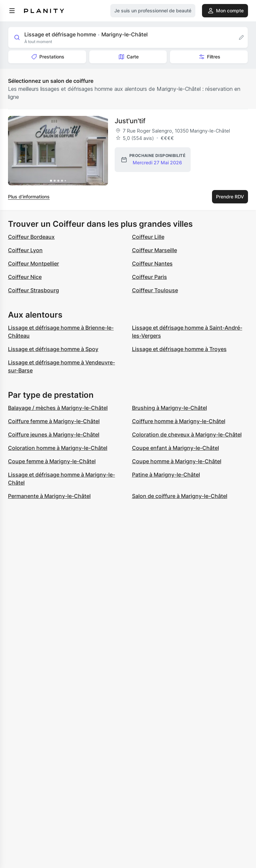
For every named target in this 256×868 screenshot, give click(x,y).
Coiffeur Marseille (154, 250)
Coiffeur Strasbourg (33, 290)
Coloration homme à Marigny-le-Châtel (58, 448)
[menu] (12, 11)
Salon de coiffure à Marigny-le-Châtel (180, 496)
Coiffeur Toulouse (155, 290)
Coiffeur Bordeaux (31, 237)
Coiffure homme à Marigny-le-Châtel (179, 421)
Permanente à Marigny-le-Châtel (49, 496)
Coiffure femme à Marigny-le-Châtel (54, 421)
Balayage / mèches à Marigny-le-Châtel (58, 408)
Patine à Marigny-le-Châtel (166, 475)
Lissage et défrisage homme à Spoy (53, 349)
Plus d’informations (29, 197)
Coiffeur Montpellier (33, 264)
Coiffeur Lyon (25, 250)
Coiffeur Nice (25, 277)
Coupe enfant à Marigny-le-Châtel (175, 448)
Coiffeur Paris (149, 277)
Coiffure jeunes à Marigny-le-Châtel (54, 435)
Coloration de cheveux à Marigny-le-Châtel (187, 435)
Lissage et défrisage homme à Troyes (179, 349)
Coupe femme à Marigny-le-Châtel (52, 461)
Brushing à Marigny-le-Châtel (169, 408)
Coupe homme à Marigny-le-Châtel (177, 461)
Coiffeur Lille (148, 237)
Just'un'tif (130, 121)
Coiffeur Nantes (152, 264)
